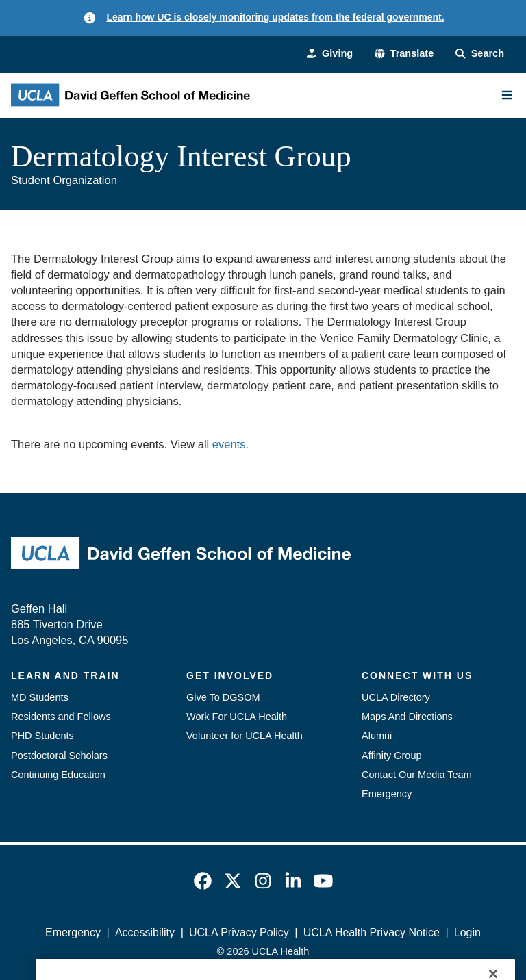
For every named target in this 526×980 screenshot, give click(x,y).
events (229, 444)
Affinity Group (392, 756)
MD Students (40, 697)
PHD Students (42, 736)
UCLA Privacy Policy (239, 932)
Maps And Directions (407, 717)
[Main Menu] (507, 95)
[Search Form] (480, 53)
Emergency (387, 794)
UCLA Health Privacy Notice (372, 932)
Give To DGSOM (223, 697)
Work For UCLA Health (237, 717)
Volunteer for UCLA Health (245, 736)
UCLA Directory (396, 697)
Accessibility (145, 932)
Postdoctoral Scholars (59, 756)
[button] (404, 53)
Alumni (377, 736)
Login (467, 932)
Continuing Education (58, 775)
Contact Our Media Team (417, 775)
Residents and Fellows (61, 717)
